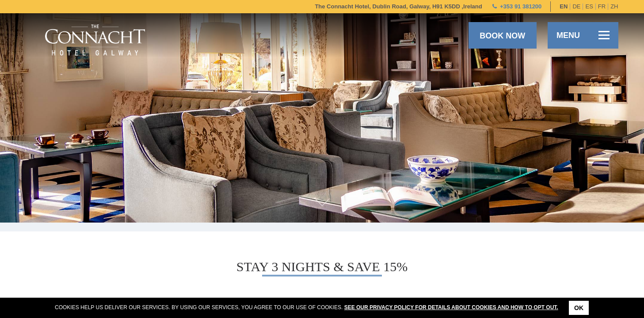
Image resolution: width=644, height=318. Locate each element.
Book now (502, 36)
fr (602, 6)
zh (614, 6)
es (589, 6)
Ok (579, 308)
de (576, 6)
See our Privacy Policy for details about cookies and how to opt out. (451, 307)
